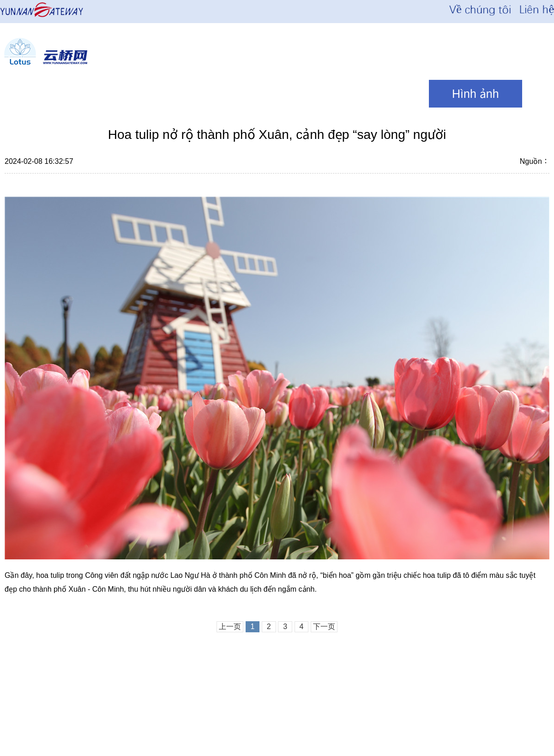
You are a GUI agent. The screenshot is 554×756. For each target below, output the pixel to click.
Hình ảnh (476, 94)
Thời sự (152, 94)
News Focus (55, 94)
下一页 (324, 627)
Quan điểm (378, 94)
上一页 (230, 627)
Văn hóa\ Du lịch (261, 94)
